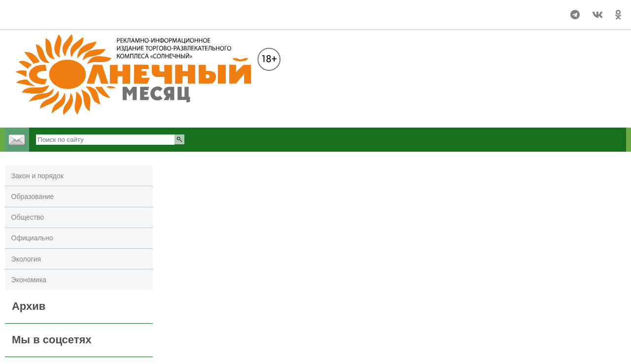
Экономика (29, 280)
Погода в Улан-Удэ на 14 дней (46, 10)
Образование (33, 197)
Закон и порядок (37, 176)
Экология (26, 259)
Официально (32, 238)
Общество (28, 217)
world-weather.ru (46, 19)
